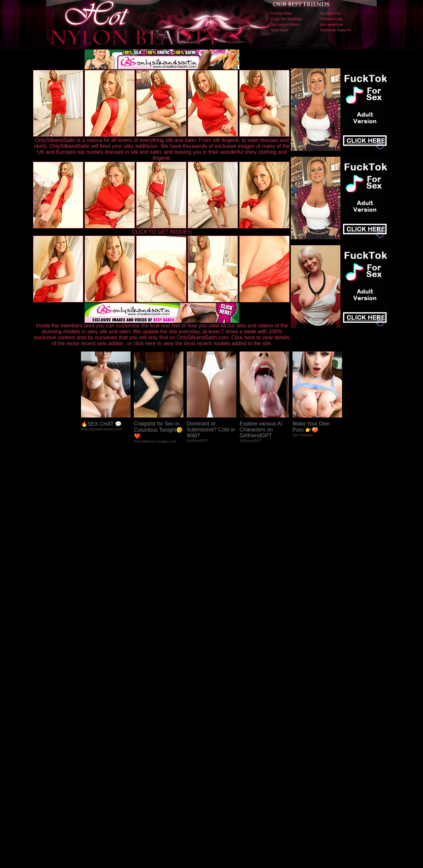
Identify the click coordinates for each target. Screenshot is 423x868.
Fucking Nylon (281, 13)
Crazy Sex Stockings (286, 19)
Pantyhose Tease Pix (336, 30)
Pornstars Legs (331, 19)
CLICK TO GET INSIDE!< (162, 232)
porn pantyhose (332, 25)
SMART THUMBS (223, 730)
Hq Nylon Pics (331, 13)
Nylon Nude (280, 30)
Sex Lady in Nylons (285, 25)
